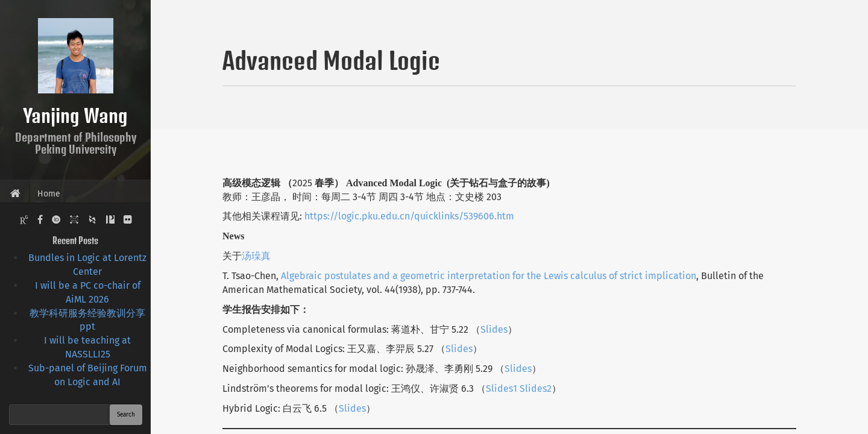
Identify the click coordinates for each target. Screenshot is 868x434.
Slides (494, 329)
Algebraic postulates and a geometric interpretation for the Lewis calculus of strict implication (489, 276)
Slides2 (534, 388)
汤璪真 (256, 256)
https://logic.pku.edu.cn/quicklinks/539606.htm (409, 216)
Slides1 (502, 388)
